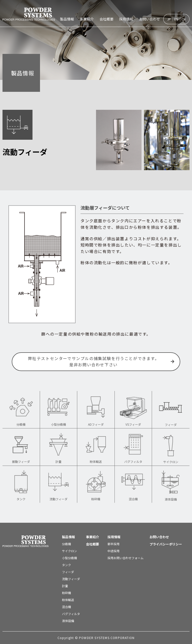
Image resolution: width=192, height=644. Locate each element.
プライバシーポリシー (166, 544)
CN (183, 19)
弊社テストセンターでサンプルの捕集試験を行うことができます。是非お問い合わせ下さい (101, 362)
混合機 (66, 607)
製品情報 (67, 19)
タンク (66, 565)
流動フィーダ (71, 579)
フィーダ (68, 572)
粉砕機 (66, 593)
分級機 (66, 544)
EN (176, 19)
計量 (65, 586)
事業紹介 (87, 19)
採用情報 (126, 19)
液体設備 (68, 621)
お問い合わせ (149, 19)
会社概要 (106, 19)
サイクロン (69, 551)
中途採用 (113, 551)
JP (169, 19)
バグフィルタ (71, 614)
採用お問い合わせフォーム (125, 558)
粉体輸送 (68, 600)
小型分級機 (69, 558)
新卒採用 (113, 544)
